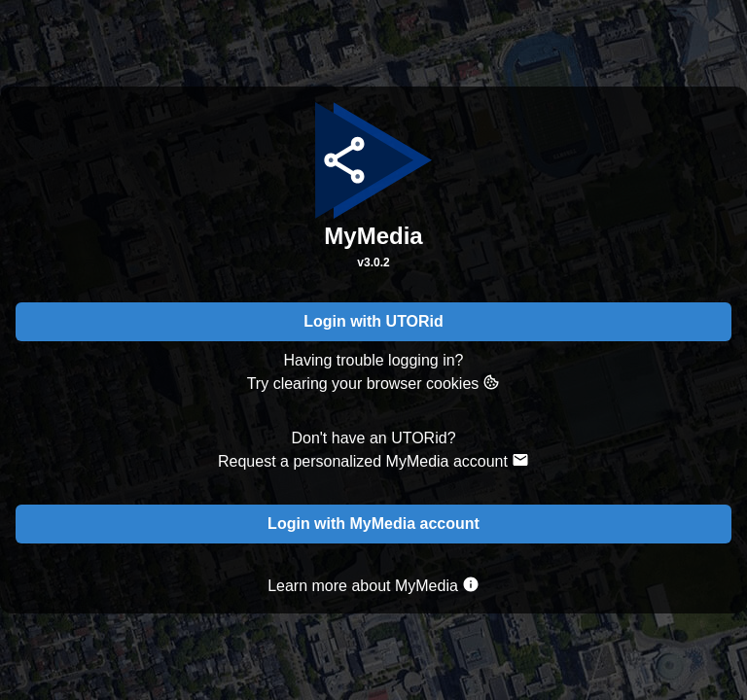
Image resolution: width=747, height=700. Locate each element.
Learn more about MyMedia (373, 585)
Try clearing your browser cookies (374, 383)
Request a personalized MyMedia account (373, 460)
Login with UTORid (373, 321)
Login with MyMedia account (373, 524)
